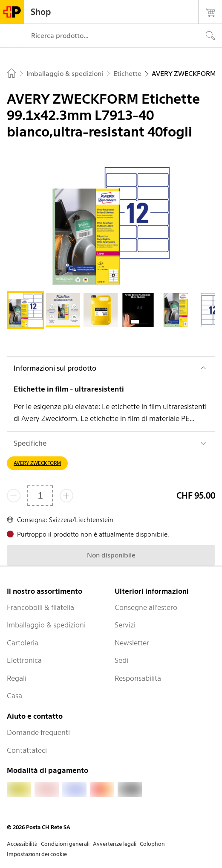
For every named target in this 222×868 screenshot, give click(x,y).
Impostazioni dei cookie (37, 854)
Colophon (152, 844)
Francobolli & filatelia (40, 607)
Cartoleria (23, 643)
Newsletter (132, 643)
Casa (14, 696)
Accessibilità (22, 844)
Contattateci (27, 750)
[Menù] (12, 36)
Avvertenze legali (115, 844)
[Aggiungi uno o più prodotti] (66, 496)
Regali (17, 678)
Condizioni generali (65, 844)
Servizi (125, 625)
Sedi (121, 660)
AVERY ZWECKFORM (37, 463)
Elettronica (24, 660)
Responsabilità (138, 678)
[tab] (26, 310)
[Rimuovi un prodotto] (14, 496)
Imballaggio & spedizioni (46, 625)
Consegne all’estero (146, 607)
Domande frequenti (38, 732)
